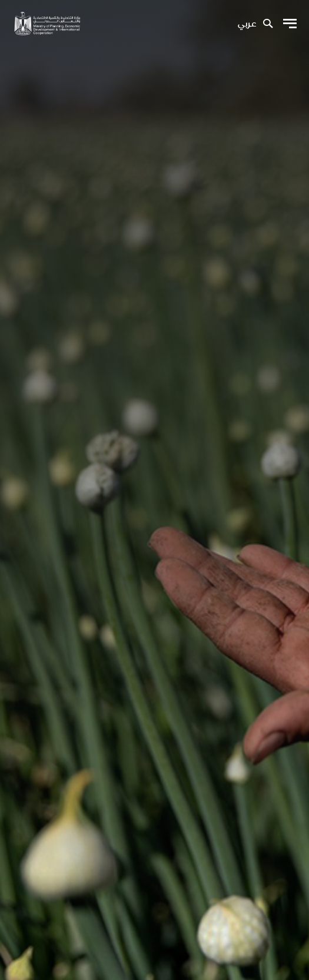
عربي (247, 24)
